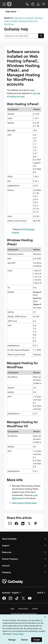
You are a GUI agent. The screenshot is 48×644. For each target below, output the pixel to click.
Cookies (35, 609)
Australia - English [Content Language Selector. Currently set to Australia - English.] (12, 593)
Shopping (6, 572)
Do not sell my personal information (24, 614)
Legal (12, 609)
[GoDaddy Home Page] (13, 582)
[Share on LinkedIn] (23, 524)
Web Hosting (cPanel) (24, 18)
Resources (7, 552)
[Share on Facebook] (16, 524)
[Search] (41, 36)
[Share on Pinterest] (36, 524)
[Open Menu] (3, 4)
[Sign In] (38, 4)
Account (6, 566)
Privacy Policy (23, 609)
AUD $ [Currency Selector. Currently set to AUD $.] (42, 593)
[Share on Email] (10, 524)
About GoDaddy (9, 539)
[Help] (33, 4)
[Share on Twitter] (29, 524)
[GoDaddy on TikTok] (17, 600)
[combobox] (21, 36)
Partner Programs (10, 559)
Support (6, 545)
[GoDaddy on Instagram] (10, 600)
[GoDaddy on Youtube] (30, 600)
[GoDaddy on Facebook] (4, 600)
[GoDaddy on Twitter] (23, 600)
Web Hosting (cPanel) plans (24, 503)
